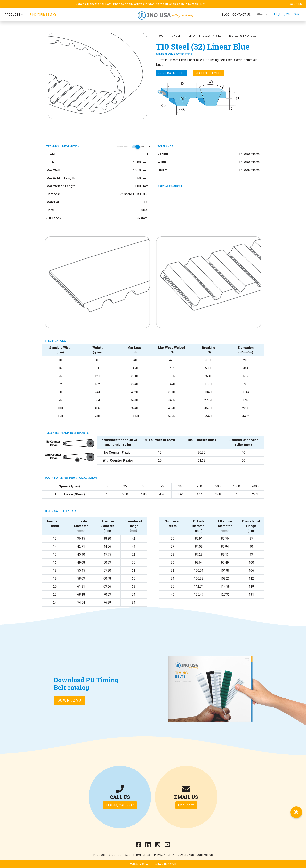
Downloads (186, 855)
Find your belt (43, 15)
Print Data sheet (172, 73)
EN (296, 4)
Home (160, 36)
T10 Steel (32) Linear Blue (242, 36)
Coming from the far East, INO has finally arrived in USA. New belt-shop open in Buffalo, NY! (140, 4)
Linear (193, 36)
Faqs (127, 855)
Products (14, 15)
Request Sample (209, 73)
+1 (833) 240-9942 (287, 14)
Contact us (242, 15)
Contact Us (205, 855)
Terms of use (142, 855)
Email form (186, 805)
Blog (225, 15)
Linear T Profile (212, 36)
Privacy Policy (165, 855)
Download (69, 700)
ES (300, 4)
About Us (115, 855)
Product (100, 855)
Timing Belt (176, 36)
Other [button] (260, 14)
